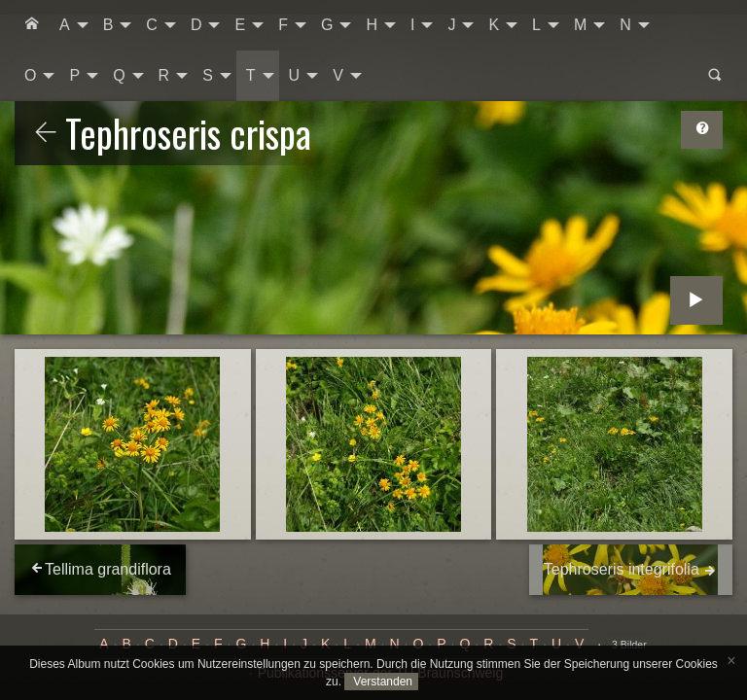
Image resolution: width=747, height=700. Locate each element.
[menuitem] (32, 25)
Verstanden (381, 682)
